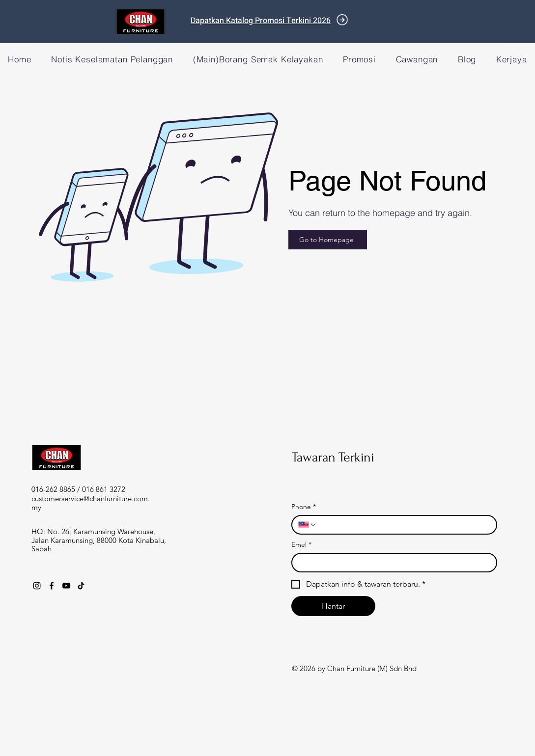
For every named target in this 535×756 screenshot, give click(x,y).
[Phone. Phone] (404, 525)
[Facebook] (52, 586)
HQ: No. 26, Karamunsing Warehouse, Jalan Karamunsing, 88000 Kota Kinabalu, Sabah (99, 540)
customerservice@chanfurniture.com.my (91, 503)
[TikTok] (81, 586)
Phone (304, 507)
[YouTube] (66, 586)
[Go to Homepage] (328, 240)
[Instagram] (37, 586)
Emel (301, 545)
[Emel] (391, 563)
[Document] (342, 20)
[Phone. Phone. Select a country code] (308, 525)
